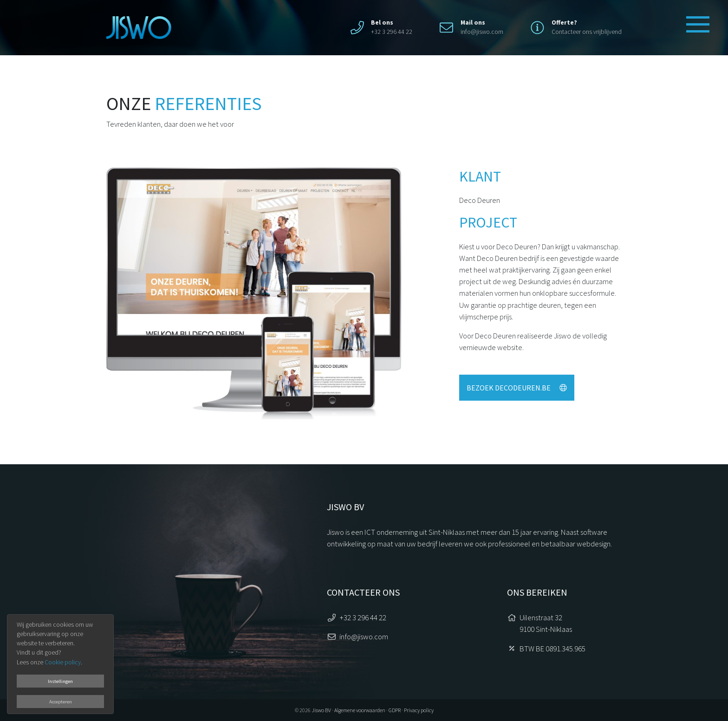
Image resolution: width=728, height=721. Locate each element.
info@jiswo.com (482, 32)
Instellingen (60, 681)
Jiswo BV (321, 710)
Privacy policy (419, 710)
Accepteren (61, 702)
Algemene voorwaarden (360, 710)
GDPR (395, 710)
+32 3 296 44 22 (363, 617)
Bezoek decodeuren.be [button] (517, 388)
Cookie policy (63, 662)
